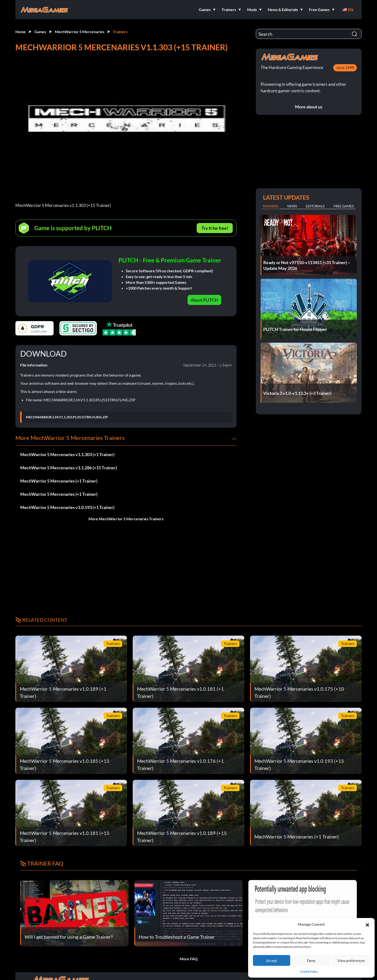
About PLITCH (204, 300)
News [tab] (292, 206)
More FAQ (189, 959)
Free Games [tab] (344, 206)
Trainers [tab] (270, 206)
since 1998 (345, 67)
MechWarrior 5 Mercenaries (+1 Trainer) (59, 481)
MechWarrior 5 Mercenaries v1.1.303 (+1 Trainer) (67, 454)
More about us (309, 107)
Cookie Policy (309, 971)
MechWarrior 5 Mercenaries (80, 32)
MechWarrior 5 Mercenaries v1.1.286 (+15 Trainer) (69, 468)
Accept (272, 961)
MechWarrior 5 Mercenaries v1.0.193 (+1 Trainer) (67, 507)
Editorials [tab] (315, 206)
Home (21, 32)
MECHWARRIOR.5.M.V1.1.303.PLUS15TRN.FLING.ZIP (67, 417)
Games (40, 32)
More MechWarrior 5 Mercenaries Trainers (126, 519)
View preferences (351, 961)
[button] (367, 924)
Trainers (120, 32)
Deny (311, 961)
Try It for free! (215, 228)
